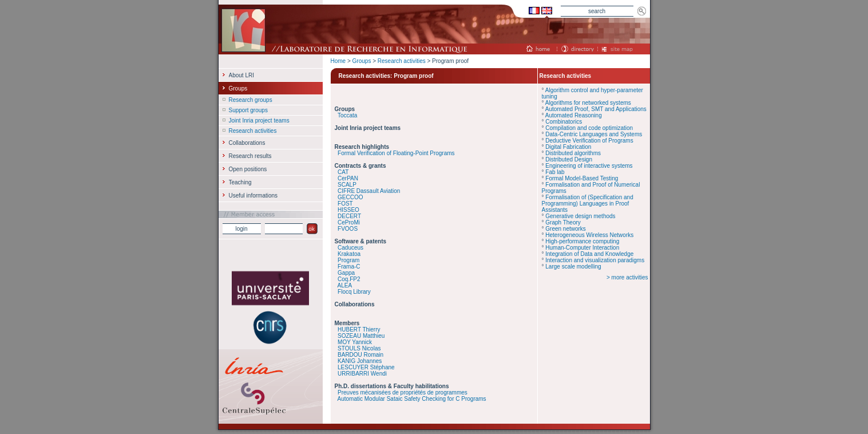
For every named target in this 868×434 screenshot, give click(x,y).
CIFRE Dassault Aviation (369, 191)
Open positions (248, 169)
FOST (345, 204)
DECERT (349, 216)
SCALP (347, 185)
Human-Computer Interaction (582, 248)
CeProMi (349, 222)
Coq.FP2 (349, 279)
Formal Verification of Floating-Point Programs (396, 153)
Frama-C (349, 267)
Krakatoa (349, 254)
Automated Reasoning (574, 115)
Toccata (347, 115)
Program (348, 260)
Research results (250, 156)
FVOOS (348, 229)
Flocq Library (354, 292)
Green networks (566, 229)
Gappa (346, 273)
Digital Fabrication (568, 147)
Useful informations (253, 196)
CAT (343, 172)
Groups (362, 61)
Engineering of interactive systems (589, 166)
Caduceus (350, 248)
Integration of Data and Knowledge (589, 254)
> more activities (627, 277)
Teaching (240, 182)
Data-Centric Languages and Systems (594, 134)
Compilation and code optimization (589, 128)
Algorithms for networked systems (588, 103)
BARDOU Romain (360, 355)
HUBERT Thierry (359, 330)
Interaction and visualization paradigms (595, 260)
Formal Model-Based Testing (582, 178)
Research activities (402, 61)
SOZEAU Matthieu (361, 336)
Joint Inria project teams (259, 121)
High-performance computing (582, 241)
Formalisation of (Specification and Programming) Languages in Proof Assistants (588, 204)
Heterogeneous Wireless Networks (589, 235)
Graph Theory (563, 222)
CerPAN (348, 178)
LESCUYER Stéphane (366, 367)
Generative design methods (580, 216)
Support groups (248, 110)
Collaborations (247, 143)
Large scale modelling (573, 267)
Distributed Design (569, 159)
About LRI (241, 75)
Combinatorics (564, 122)
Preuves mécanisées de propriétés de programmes (403, 392)
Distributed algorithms (573, 153)
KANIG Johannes (360, 361)
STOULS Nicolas (359, 348)
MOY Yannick (355, 342)
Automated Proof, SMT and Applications (596, 109)
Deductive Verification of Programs (589, 141)
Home (338, 61)
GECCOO (350, 197)
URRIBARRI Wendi (362, 374)
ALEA (345, 285)
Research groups (251, 100)
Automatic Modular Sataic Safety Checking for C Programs (412, 399)
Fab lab (555, 172)
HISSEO (348, 210)
